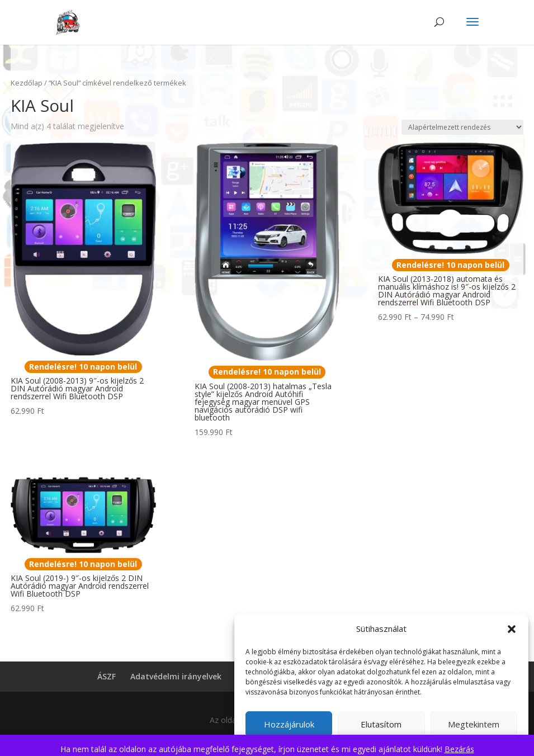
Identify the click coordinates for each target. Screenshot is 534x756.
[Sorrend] (462, 127)
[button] (512, 629)
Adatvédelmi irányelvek (176, 676)
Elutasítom (381, 724)
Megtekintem (474, 724)
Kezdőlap (27, 83)
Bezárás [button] (459, 749)
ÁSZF (107, 676)
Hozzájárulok (289, 724)
